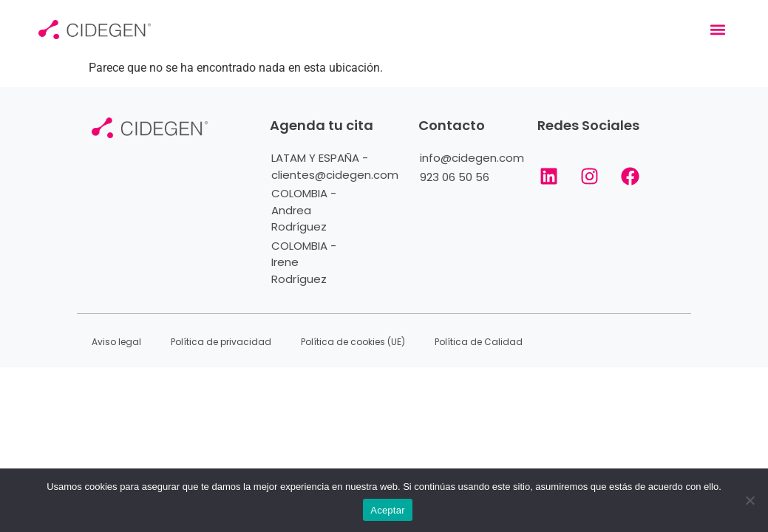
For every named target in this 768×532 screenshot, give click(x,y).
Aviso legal (116, 342)
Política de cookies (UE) (353, 342)
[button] (717, 30)
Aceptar (388, 510)
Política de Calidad (479, 342)
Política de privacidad (221, 342)
